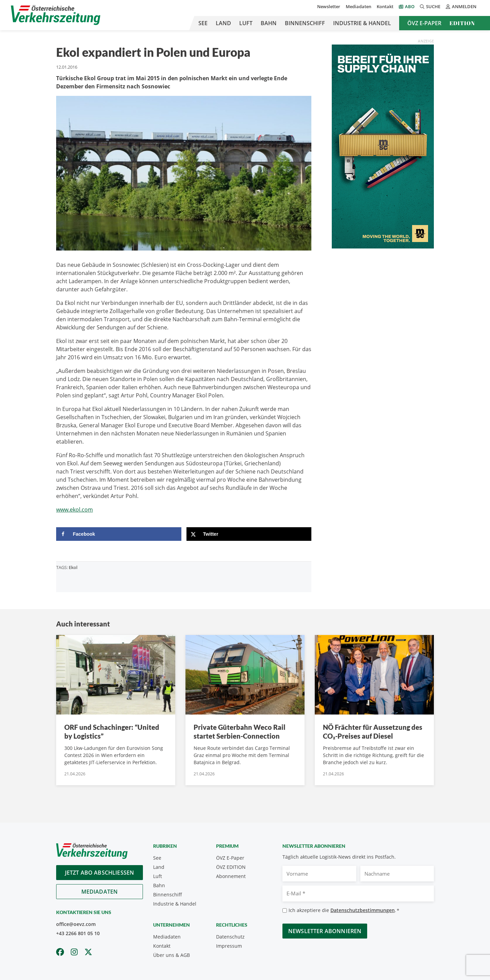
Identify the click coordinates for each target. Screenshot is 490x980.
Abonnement (231, 876)
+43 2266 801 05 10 (78, 933)
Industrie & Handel (362, 23)
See (203, 23)
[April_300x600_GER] (383, 146)
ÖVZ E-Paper (424, 23)
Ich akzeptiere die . (344, 910)
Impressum (229, 946)
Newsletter (329, 6)
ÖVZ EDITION (231, 867)
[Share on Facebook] (119, 534)
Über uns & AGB (171, 955)
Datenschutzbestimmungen (363, 910)
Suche (430, 6)
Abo (410, 6)
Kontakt (385, 6)
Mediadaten (358, 6)
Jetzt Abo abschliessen (100, 873)
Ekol (73, 567)
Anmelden (461, 6)
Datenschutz (230, 937)
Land (223, 23)
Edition (462, 23)
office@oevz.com (76, 924)
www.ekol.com (75, 510)
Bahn (269, 23)
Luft (246, 23)
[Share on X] (249, 534)
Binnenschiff (305, 23)
